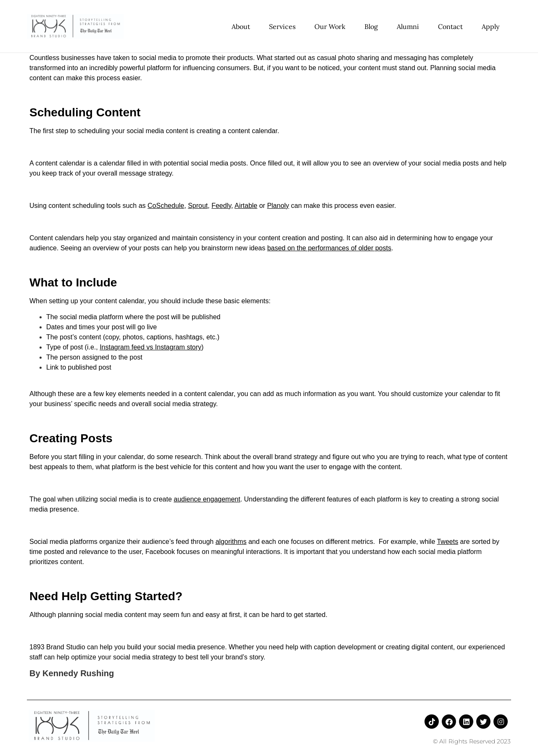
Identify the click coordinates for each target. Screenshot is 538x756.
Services (282, 26)
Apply (491, 26)
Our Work (330, 26)
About (241, 26)
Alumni (408, 26)
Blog (371, 26)
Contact (450, 26)
